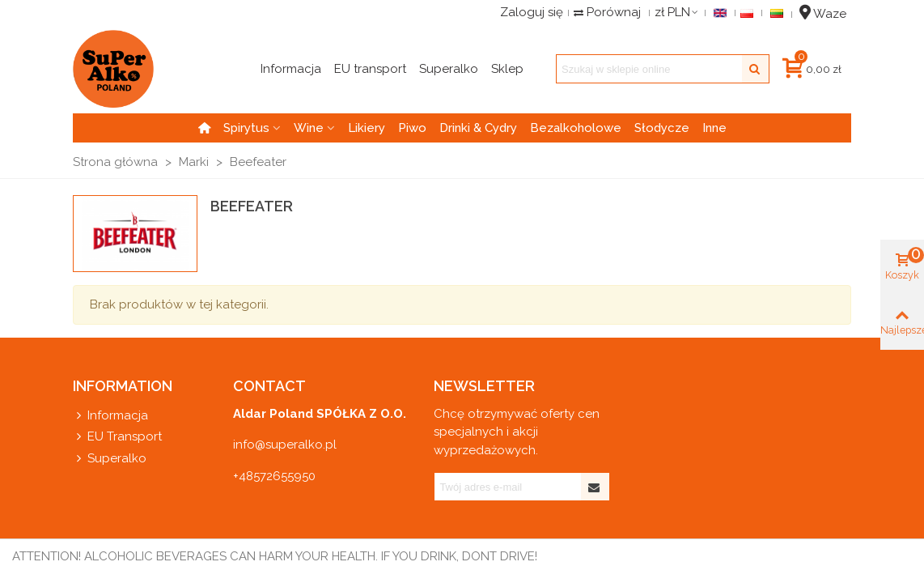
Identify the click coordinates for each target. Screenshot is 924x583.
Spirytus (246, 128)
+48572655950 (274, 476)
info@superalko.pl (285, 445)
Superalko (110, 459)
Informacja (110, 416)
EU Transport (117, 437)
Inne (714, 128)
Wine (309, 128)
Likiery (367, 128)
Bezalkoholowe (576, 128)
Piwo (412, 128)
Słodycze (662, 128)
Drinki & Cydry (478, 128)
